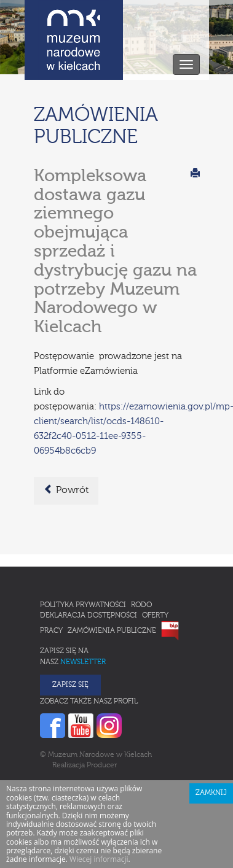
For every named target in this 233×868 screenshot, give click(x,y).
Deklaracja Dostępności (89, 616)
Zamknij (211, 793)
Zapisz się (70, 685)
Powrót (66, 490)
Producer (102, 765)
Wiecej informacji (99, 859)
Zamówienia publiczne (112, 631)
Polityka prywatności (83, 605)
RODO (141, 605)
